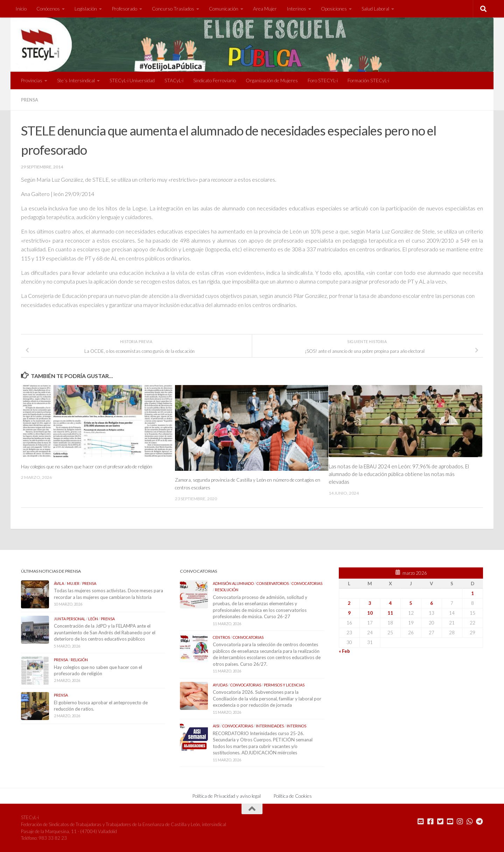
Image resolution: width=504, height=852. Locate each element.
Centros (221, 637)
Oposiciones (334, 9)
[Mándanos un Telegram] (479, 821)
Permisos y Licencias (284, 685)
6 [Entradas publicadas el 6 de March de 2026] (432, 603)
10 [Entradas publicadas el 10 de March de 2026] (370, 613)
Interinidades (270, 725)
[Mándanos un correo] (421, 821)
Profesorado (124, 9)
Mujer (73, 583)
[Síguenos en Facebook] (430, 821)
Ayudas (220, 685)
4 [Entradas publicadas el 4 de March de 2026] (390, 603)
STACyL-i (174, 80)
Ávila (59, 583)
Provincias (31, 80)
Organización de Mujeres (272, 80)
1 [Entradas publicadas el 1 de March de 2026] (472, 593)
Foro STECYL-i (323, 80)
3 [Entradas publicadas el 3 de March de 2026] (370, 603)
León (93, 618)
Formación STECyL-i (368, 80)
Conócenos (48, 9)
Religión (79, 659)
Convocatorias (307, 583)
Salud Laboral (375, 9)
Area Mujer (265, 9)
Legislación (86, 9)
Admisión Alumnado (233, 583)
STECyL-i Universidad (132, 80)
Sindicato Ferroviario (215, 80)
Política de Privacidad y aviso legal (226, 795)
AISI (216, 725)
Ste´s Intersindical (76, 80)
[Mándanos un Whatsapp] (470, 821)
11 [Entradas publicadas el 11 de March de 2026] (390, 613)
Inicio (21, 9)
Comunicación (224, 9)
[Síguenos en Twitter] (440, 821)
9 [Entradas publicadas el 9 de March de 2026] (349, 613)
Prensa (31, 100)
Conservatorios (273, 583)
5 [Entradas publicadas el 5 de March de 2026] (411, 603)
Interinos (296, 9)
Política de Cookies (293, 795)
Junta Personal (70, 618)
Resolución (227, 589)
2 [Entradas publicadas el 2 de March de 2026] (349, 603)
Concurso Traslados (173, 9)
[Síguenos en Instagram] (460, 821)
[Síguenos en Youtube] (450, 821)
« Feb (344, 651)
